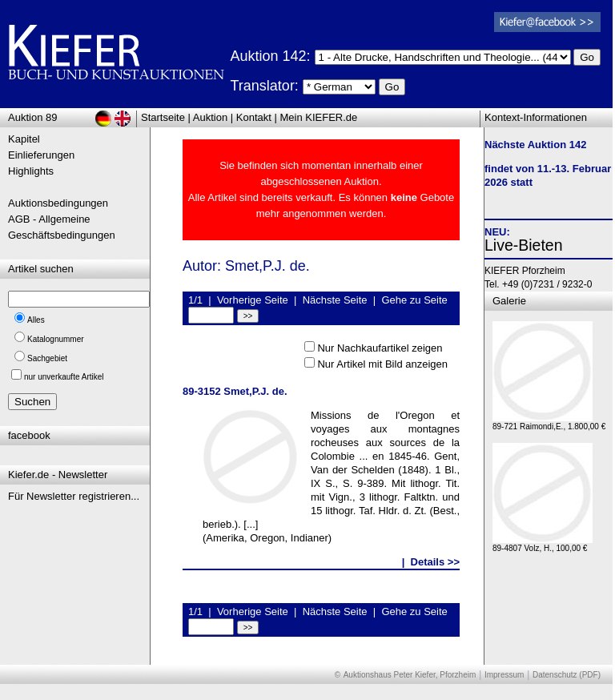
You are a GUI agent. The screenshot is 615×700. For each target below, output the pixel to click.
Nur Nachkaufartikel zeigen (380, 348)
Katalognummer (56, 339)
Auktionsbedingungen (58, 203)
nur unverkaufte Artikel (64, 377)
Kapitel (24, 139)
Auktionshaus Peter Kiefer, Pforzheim (410, 675)
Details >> (435, 562)
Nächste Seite (335, 300)
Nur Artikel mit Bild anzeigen (382, 364)
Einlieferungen (41, 155)
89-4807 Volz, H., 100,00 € (543, 544)
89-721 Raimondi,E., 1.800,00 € (549, 422)
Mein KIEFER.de (319, 117)
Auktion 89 (32, 117)
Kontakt (254, 117)
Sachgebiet (47, 358)
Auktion (210, 117)
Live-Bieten (524, 245)
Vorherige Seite (253, 300)
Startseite (163, 117)
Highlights (31, 171)
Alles (36, 320)
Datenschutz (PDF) (567, 675)
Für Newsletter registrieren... (74, 496)
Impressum (504, 675)
